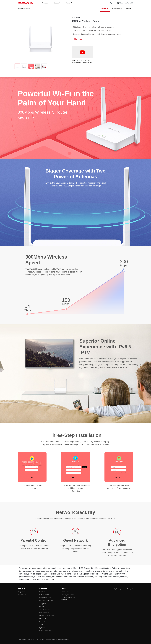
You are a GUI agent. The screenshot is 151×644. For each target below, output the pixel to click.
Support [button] (57, 3)
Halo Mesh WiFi (45, 595)
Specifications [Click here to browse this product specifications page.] (117, 8)
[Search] (111, 3)
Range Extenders (45, 598)
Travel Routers (44, 610)
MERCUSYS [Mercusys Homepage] (25, 3)
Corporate (21, 592)
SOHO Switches (45, 607)
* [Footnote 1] (20, 568)
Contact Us (22, 595)
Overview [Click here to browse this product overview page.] (105, 8)
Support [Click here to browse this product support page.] (129, 8)
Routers (20, 8)
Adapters (43, 604)
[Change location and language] (125, 3)
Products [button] (45, 3)
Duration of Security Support (68, 599)
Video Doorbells (45, 631)
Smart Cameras (45, 622)
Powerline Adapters (46, 601)
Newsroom (65, 592)
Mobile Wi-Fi (44, 619)
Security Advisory (67, 595)
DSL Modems (44, 613)
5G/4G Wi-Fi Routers (47, 616)
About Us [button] (69, 3)
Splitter (42, 628)
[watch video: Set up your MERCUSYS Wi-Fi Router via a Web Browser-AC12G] (82, 52)
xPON (41, 625)
